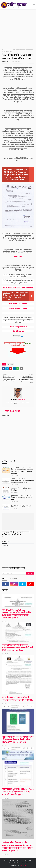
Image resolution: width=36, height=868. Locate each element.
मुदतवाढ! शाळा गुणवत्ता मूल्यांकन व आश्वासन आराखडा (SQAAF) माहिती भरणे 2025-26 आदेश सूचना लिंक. (18, 647)
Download (18, 256)
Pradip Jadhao (22, 865)
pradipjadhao (6, 62)
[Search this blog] (14, 573)
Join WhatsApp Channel (18, 304)
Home (3, 50)
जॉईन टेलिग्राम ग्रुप (18, 331)
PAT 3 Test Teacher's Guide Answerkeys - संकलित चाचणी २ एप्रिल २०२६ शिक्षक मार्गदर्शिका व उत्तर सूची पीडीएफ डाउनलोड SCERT (22, 481)
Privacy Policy (29, 861)
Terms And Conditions (15, 863)
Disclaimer (25, 863)
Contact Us (20, 861)
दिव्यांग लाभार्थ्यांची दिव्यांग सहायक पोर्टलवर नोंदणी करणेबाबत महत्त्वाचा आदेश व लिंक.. (16, 533)
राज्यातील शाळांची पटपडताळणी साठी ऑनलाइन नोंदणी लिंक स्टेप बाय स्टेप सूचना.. (21, 489)
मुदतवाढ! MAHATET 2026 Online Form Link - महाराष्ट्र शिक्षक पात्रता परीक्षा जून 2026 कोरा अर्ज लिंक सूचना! (22, 498)
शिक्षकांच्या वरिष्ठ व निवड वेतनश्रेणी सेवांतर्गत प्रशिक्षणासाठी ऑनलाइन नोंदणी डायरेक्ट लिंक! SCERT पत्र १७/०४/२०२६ (18, 739)
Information (9, 50)
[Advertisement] (18, 28)
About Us (12, 861)
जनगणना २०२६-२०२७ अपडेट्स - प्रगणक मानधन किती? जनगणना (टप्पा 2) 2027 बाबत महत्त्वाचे (22, 506)
